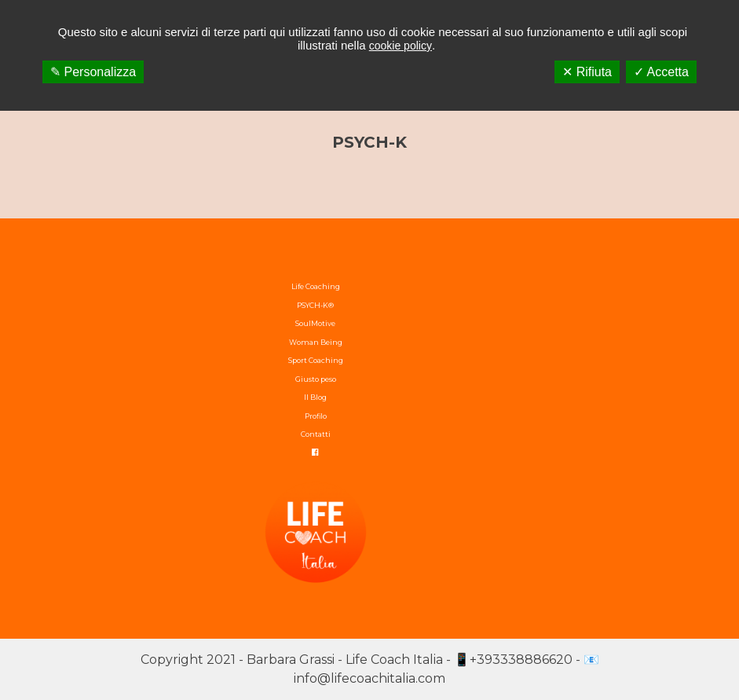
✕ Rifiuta (587, 72)
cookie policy (401, 46)
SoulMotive (315, 323)
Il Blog (315, 397)
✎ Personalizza (93, 72)
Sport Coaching (316, 360)
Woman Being (316, 342)
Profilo (316, 416)
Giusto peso (316, 379)
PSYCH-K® (315, 305)
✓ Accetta (661, 72)
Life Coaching (316, 286)
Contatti (316, 434)
